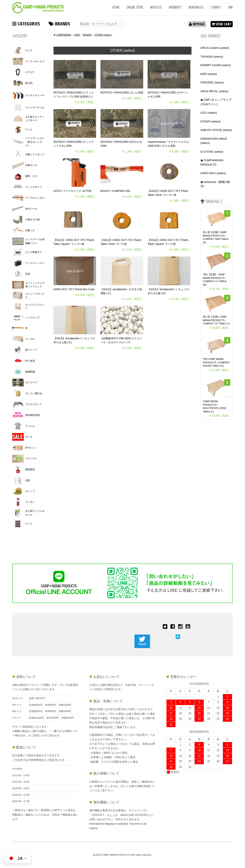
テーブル (30, 339)
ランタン (30, 502)
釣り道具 (30, 361)
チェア (29, 50)
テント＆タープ (34, 187)
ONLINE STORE (135, 7)
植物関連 (30, 372)
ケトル (29, 129)
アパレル (30, 426)
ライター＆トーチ (35, 95)
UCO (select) (209, 113)
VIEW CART (221, 24)
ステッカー (31, 458)
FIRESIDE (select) (212, 82)
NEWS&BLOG (196, 7)
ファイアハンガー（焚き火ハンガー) (35, 142)
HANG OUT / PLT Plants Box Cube (74, 289)
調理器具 (30, 469)
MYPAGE (197, 24)
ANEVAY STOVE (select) (216, 130)
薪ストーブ (31, 350)
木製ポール (31, 165)
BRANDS (59, 23)
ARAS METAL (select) (214, 91)
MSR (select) (209, 74)
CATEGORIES (26, 23)
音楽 (28, 274)
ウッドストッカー (35, 263)
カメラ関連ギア (34, 252)
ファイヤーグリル (35, 108)
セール (29, 437)
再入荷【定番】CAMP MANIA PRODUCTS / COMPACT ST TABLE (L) (216, 320)
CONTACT (216, 7)
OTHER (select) (211, 121)
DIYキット (31, 448)
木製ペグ (30, 230)
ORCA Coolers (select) (215, 48)
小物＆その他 (32, 219)
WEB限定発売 (33, 415)
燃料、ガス (31, 176)
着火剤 (29, 83)
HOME (116, 7)
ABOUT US (156, 7)
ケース (29, 524)
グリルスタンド (34, 404)
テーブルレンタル (35, 198)
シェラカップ (32, 317)
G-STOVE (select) (212, 152)
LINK (230, 7)
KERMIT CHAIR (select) (216, 65)
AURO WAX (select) (213, 173)
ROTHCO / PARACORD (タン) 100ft (122, 93)
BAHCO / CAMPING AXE (115, 191)
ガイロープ (31, 382)
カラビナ (30, 72)
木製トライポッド (35, 154)
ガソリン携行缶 (34, 393)
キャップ (30, 491)
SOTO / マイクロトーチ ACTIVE (73, 191)
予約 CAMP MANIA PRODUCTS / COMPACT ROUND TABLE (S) (217, 362)
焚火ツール (31, 209)
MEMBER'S (175, 7)
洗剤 (28, 480)
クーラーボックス (35, 61)
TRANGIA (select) (212, 57)
